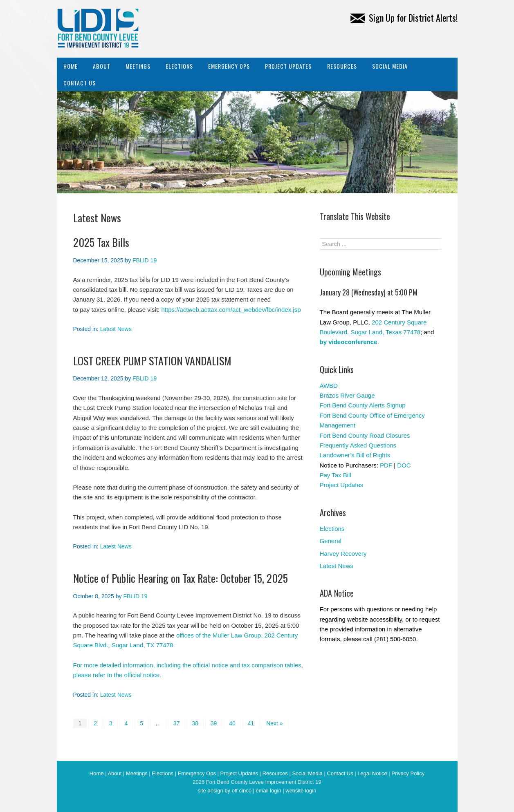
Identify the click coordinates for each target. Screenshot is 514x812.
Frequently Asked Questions (358, 445)
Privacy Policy (408, 773)
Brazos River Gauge (347, 395)
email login (268, 791)
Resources (342, 66)
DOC (404, 465)
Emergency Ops (229, 66)
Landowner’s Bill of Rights (355, 455)
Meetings (138, 66)
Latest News (116, 329)
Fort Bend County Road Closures (365, 435)
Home (71, 66)
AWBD (329, 386)
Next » (274, 723)
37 (177, 723)
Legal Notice (372, 773)
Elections (179, 66)
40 (232, 723)
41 (251, 723)
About (102, 66)
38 (195, 723)
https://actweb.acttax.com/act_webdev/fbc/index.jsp (231, 310)
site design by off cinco (225, 791)
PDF (386, 465)
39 (214, 723)
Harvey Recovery (343, 554)
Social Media (390, 66)
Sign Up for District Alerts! (404, 18)
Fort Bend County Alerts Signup (363, 405)
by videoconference (349, 342)
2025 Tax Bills (101, 242)
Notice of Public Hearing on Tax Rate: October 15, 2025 (181, 578)
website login (301, 791)
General (331, 541)
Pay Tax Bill (336, 475)
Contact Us (80, 83)
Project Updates (288, 66)
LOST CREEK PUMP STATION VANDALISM (152, 361)
